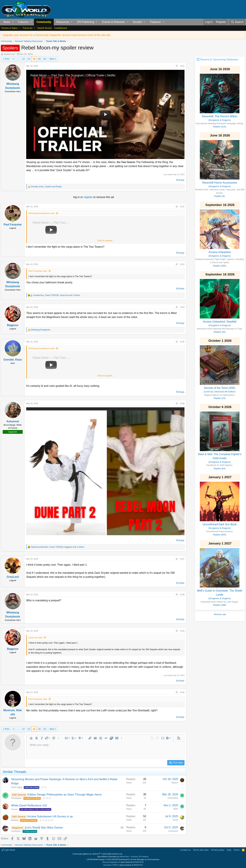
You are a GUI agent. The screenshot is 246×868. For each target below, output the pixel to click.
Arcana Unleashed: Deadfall (220, 322)
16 (45, 59)
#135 (182, 342)
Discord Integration (110, 862)
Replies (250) (220, 266)
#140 (182, 692)
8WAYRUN (139, 862)
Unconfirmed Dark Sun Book (220, 524)
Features (155, 22)
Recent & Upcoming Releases (219, 59)
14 (34, 59)
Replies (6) (220, 196)
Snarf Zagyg (17, 787)
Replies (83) (220, 332)
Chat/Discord (61, 28)
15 (39, 59)
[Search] (237, 22)
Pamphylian (16, 798)
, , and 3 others (57, 295)
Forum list (27, 28)
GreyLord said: (36, 638)
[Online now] (13, 221)
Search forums (44, 28)
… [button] (18, 59)
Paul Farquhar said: (38, 271)
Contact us (185, 850)
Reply (182, 180)
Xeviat (175, 820)
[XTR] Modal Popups (109, 859)
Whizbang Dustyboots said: (42, 213)
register (88, 197)
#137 (182, 559)
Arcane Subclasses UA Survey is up (50, 816)
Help (229, 850)
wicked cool (9, 54)
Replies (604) (220, 535)
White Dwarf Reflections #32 (29, 805)
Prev (7, 59)
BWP (176, 809)
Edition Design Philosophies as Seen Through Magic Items (65, 795)
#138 (182, 595)
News (7, 22)
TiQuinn (175, 783)
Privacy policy (218, 850)
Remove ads (220, 614)
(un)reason (16, 831)
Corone (14, 809)
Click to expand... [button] (106, 241)
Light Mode (8, 850)
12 (23, 59)
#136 (182, 403)
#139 (182, 631)
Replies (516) (220, 127)
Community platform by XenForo (98, 854)
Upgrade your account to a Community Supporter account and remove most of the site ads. (57, 35)
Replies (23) (220, 398)
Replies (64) (220, 468)
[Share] (177, 66)
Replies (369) (220, 605)
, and (46, 187)
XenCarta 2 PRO (110, 865)
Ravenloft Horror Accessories (220, 183)
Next (52, 59)
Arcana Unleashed (220, 252)
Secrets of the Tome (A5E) (220, 388)
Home (237, 850)
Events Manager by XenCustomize (145, 859)
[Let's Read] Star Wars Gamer (44, 828)
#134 (182, 307)
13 (29, 59)
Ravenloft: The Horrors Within (220, 116)
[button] (13, 22)
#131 (182, 66)
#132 (182, 207)
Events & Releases (114, 22)
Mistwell (15, 820)
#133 (182, 264)
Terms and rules (201, 850)
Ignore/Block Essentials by (123, 857)
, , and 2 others (57, 547)
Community (44, 22)
